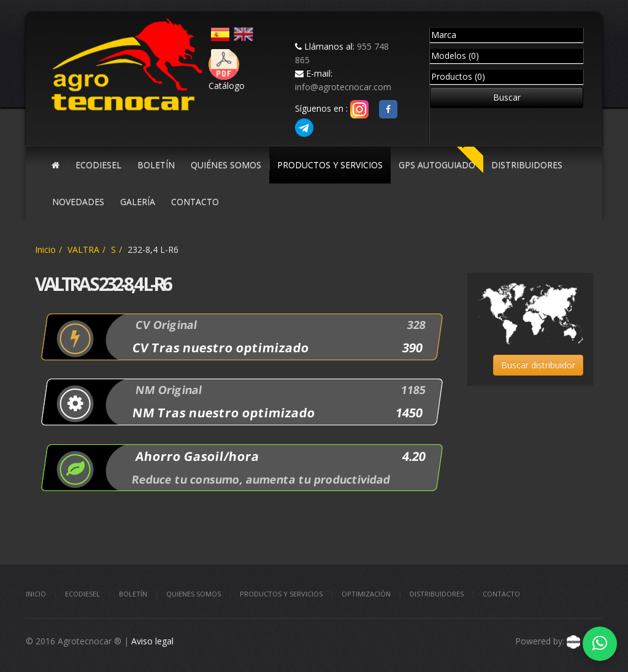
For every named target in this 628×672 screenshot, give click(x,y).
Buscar (507, 97)
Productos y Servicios (281, 594)
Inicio (45, 249)
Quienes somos (193, 594)
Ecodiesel (82, 594)
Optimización (366, 594)
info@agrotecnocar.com (343, 87)
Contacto (501, 594)
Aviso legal (152, 641)
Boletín (133, 594)
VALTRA (83, 249)
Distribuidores (437, 594)
